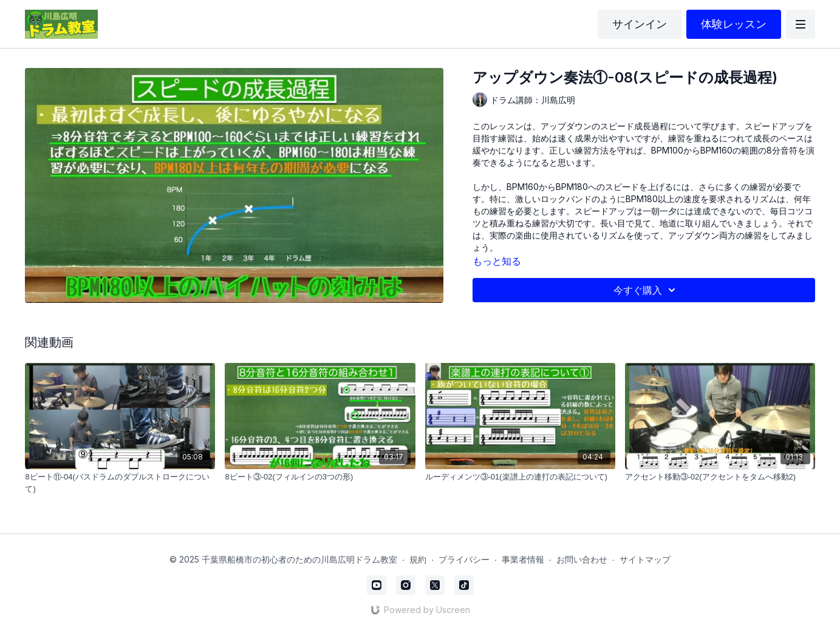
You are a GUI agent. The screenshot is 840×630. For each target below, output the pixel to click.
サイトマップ (645, 559)
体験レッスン (734, 24)
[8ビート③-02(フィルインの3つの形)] (320, 477)
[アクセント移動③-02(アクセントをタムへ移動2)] (720, 477)
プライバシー (464, 559)
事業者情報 (523, 559)
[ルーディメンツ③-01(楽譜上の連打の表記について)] (520, 477)
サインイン (640, 24)
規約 (418, 559)
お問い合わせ (582, 559)
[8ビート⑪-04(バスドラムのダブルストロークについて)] (120, 483)
